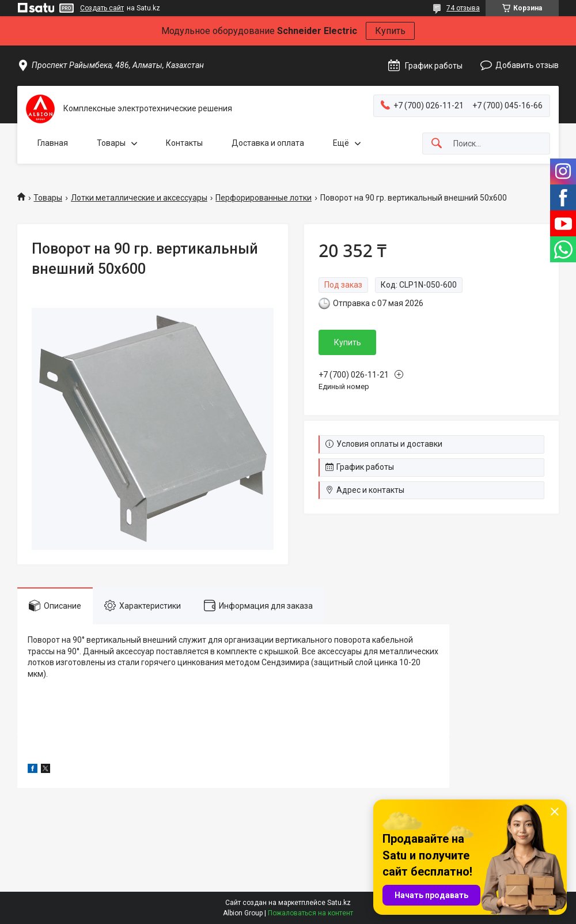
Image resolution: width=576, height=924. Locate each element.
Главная (53, 143)
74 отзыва (463, 8)
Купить (390, 31)
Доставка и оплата (268, 143)
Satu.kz (339, 903)
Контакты (184, 143)
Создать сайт (102, 8)
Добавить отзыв (527, 65)
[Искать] (437, 144)
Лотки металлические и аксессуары (139, 198)
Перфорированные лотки (264, 198)
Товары (111, 143)
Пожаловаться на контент (310, 913)
